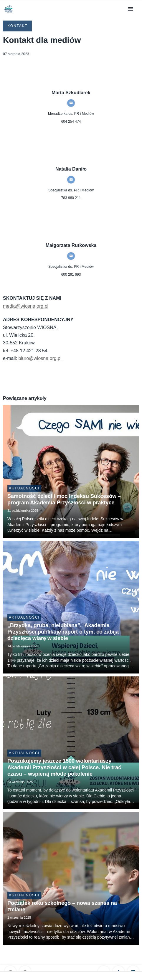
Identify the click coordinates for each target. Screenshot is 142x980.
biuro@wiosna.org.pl (40, 358)
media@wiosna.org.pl (26, 306)
